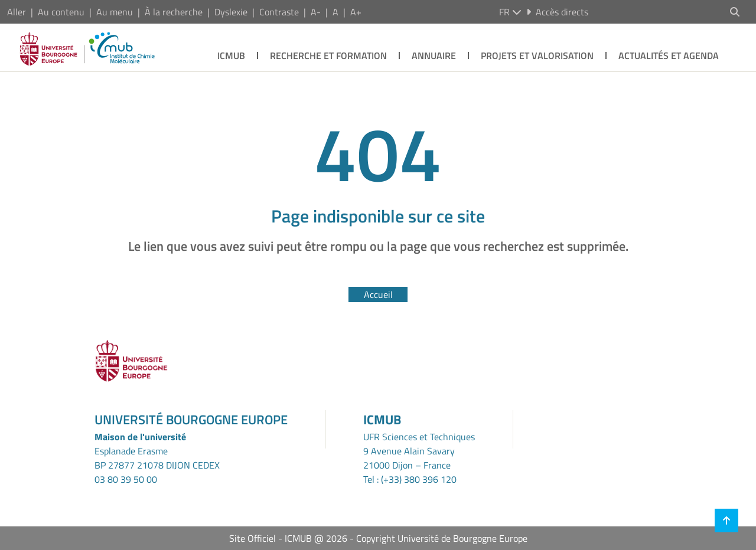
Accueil (378, 294)
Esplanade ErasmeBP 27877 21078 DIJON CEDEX (157, 458)
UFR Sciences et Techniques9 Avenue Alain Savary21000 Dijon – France (419, 451)
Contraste (279, 12)
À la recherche (174, 12)
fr (510, 12)
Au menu (115, 12)
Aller (17, 12)
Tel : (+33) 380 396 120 (410, 479)
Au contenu (61, 12)
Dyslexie (231, 12)
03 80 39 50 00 (126, 479)
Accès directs (557, 12)
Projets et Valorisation (537, 55)
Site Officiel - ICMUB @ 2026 (288, 538)
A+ (356, 12)
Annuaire (434, 55)
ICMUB (231, 55)
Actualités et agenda (669, 55)
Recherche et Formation (328, 55)
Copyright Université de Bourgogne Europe (442, 538)
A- (316, 12)
